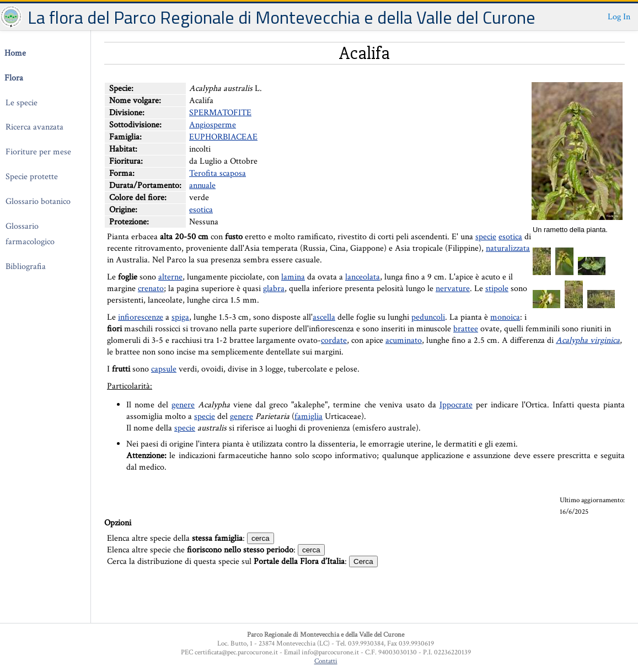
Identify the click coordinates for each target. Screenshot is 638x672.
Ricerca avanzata (34, 127)
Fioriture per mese (38, 152)
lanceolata (363, 277)
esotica (201, 210)
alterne (170, 277)
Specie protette (32, 177)
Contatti (326, 661)
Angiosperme (213, 125)
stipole (497, 289)
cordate (334, 340)
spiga (180, 317)
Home (15, 53)
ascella (324, 317)
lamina (293, 277)
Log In (619, 17)
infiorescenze (141, 317)
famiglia (309, 416)
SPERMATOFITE (220, 113)
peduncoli (428, 317)
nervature (453, 289)
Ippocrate (456, 405)
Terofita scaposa (218, 173)
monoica (505, 317)
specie (486, 237)
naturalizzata (508, 248)
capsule (164, 369)
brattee (466, 329)
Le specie (22, 103)
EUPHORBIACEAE (223, 137)
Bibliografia (26, 267)
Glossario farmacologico (30, 234)
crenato (151, 289)
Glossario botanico (38, 201)
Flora (14, 78)
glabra (274, 289)
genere (183, 405)
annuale (202, 186)
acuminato (404, 340)
